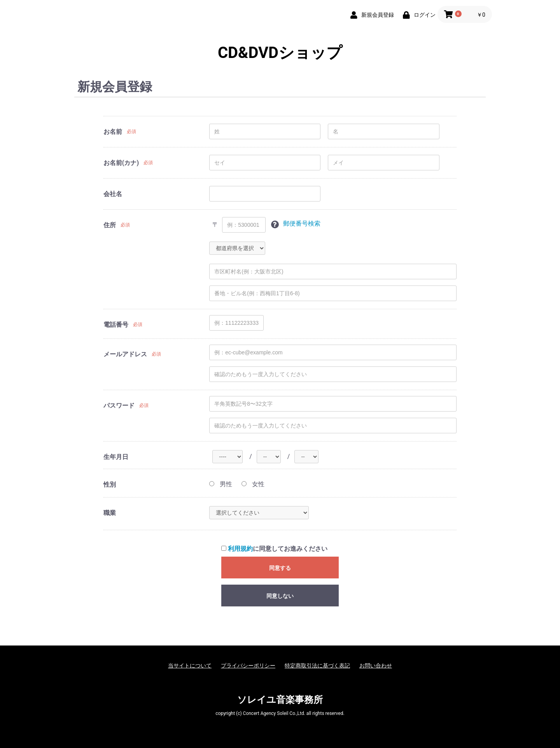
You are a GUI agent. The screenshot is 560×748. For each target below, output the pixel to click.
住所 (110, 225)
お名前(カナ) (121, 163)
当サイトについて (190, 666)
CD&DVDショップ (280, 53)
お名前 (113, 132)
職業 (110, 513)
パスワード (119, 406)
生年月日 (116, 457)
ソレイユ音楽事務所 (280, 700)
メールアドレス (125, 354)
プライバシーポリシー (248, 666)
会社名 (113, 194)
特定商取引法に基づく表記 (317, 666)
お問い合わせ (376, 666)
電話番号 (116, 325)
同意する (280, 568)
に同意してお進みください (274, 549)
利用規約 (240, 549)
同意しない (280, 596)
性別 (110, 484)
